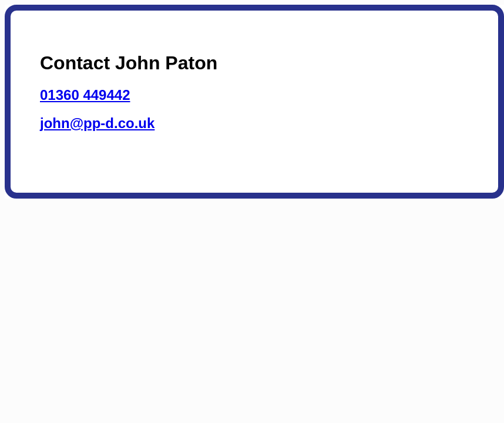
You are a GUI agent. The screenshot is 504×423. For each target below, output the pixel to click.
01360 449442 (85, 95)
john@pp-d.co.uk (97, 123)
